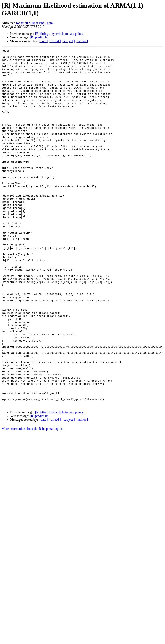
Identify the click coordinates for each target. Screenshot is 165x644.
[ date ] (43, 41)
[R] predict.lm (39, 37)
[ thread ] (55, 41)
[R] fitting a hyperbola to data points (59, 34)
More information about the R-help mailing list (33, 500)
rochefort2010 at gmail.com (34, 23)
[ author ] (82, 41)
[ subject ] (68, 41)
